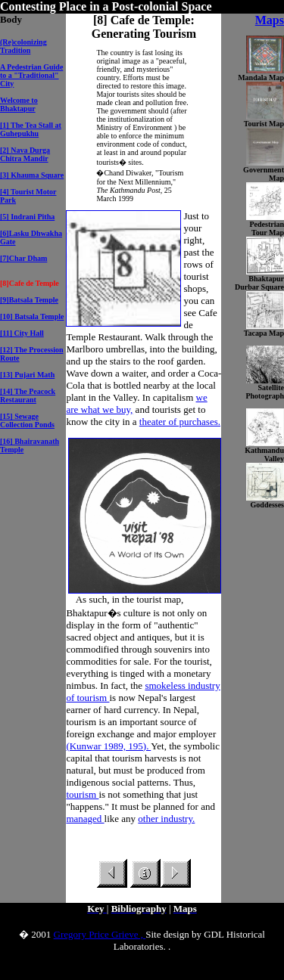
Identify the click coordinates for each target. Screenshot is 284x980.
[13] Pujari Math (27, 375)
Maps (270, 20)
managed (85, 819)
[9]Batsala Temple (29, 300)
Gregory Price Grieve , (100, 934)
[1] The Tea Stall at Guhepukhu (31, 129)
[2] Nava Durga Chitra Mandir (25, 154)
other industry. (166, 819)
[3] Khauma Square (32, 175)
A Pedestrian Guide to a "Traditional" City (31, 75)
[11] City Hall (22, 333)
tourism (82, 794)
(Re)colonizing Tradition (23, 46)
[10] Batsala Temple (32, 316)
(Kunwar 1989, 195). (108, 746)
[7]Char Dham (23, 258)
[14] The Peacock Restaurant (28, 395)
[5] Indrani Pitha (27, 217)
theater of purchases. (180, 422)
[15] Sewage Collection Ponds (27, 420)
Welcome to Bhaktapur (19, 104)
